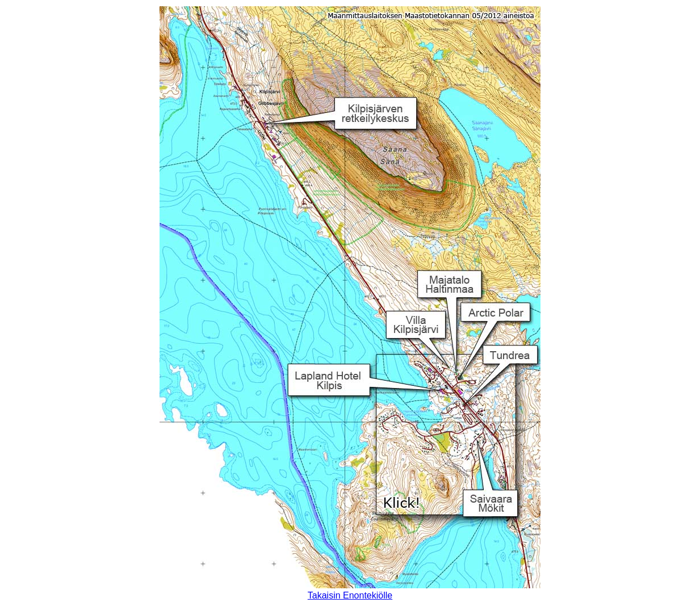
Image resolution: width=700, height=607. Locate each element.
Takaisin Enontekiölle (350, 595)
